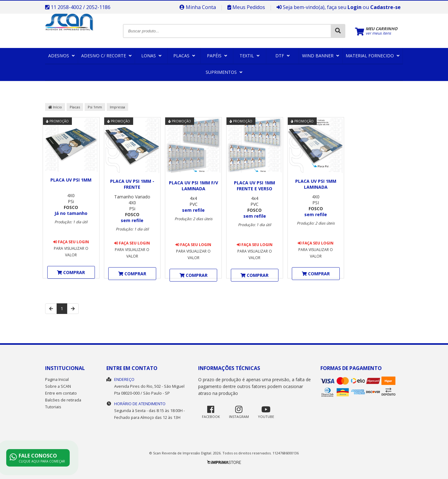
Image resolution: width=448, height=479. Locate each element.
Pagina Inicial (57, 379)
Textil (250, 56)
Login (355, 7)
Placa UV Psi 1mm (71, 180)
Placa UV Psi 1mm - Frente (132, 184)
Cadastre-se (385, 7)
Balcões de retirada (63, 400)
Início (55, 107)
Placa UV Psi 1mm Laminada (316, 184)
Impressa (117, 107)
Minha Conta (198, 7)
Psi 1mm (95, 107)
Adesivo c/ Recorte (106, 56)
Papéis (217, 56)
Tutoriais (53, 407)
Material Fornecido (373, 56)
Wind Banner (321, 56)
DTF (282, 56)
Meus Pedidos (246, 7)
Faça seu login (71, 242)
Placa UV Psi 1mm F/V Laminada (194, 186)
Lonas (151, 56)
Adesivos (61, 56)
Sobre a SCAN (58, 386)
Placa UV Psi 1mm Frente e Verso (254, 186)
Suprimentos (224, 72)
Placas (184, 56)
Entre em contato (61, 393)
